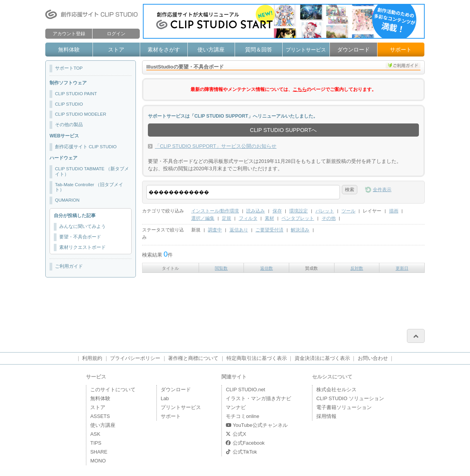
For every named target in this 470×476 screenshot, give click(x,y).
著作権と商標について (193, 358)
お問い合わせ (373, 358)
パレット (325, 211)
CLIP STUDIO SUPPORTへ (284, 130)
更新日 (402, 268)
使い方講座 (211, 50)
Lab (165, 398)
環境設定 (298, 211)
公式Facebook (245, 443)
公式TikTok (241, 452)
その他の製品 (69, 125)
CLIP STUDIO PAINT (76, 94)
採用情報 (326, 416)
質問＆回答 (259, 50)
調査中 (215, 230)
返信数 (267, 268)
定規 (226, 218)
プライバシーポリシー (135, 358)
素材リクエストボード (82, 247)
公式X (236, 434)
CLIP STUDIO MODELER (81, 114)
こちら (300, 89)
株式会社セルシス (336, 390)
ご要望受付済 (269, 230)
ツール (348, 211)
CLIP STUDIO (69, 104)
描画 (394, 211)
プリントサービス (306, 50)
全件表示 (382, 190)
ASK (95, 434)
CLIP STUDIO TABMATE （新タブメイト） (92, 171)
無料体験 (69, 50)
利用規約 (92, 358)
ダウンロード (353, 50)
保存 (277, 211)
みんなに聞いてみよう (82, 226)
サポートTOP (69, 68)
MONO (98, 461)
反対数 (357, 268)
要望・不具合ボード (80, 237)
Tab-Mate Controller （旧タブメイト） (89, 187)
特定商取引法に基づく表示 (257, 358)
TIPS (96, 443)
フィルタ (248, 218)
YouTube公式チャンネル (256, 425)
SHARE (99, 452)
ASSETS (100, 416)
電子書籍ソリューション (344, 407)
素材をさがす (164, 50)
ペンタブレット (298, 218)
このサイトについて (113, 390)
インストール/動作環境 (215, 211)
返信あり (239, 230)
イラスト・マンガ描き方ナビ (258, 398)
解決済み (300, 230)
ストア (116, 50)
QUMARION (67, 200)
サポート (401, 50)
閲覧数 (221, 268)
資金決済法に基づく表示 (322, 358)
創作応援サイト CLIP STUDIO (86, 147)
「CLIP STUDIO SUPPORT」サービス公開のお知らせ (216, 146)
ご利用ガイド (69, 266)
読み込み (256, 211)
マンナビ (236, 407)
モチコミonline (242, 416)
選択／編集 (203, 218)
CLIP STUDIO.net (245, 390)
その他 (329, 218)
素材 (269, 218)
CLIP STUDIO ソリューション (350, 398)
